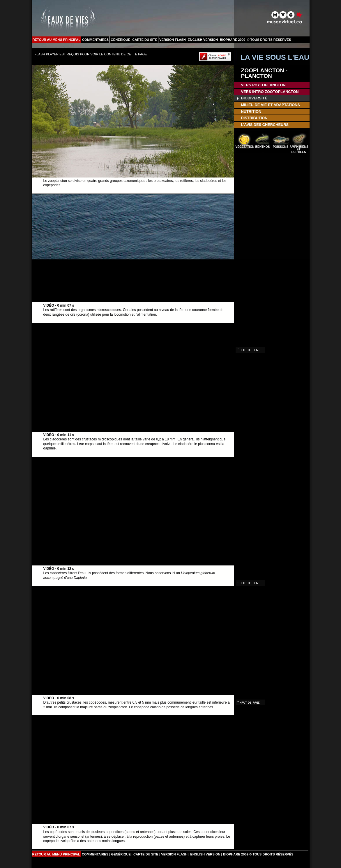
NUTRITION (251, 111)
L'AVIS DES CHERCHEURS (265, 125)
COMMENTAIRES (95, 40)
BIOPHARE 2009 (233, 40)
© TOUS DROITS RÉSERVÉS (269, 40)
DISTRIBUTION (254, 118)
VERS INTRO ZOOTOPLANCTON (270, 92)
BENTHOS (262, 147)
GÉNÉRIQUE (120, 40)
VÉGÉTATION (245, 147)
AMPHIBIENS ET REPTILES (299, 149)
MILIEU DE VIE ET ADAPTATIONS (271, 105)
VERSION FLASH (173, 40)
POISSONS (281, 147)
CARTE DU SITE (145, 40)
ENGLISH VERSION (203, 40)
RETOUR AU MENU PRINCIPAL (57, 40)
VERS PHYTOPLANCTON (263, 85)
